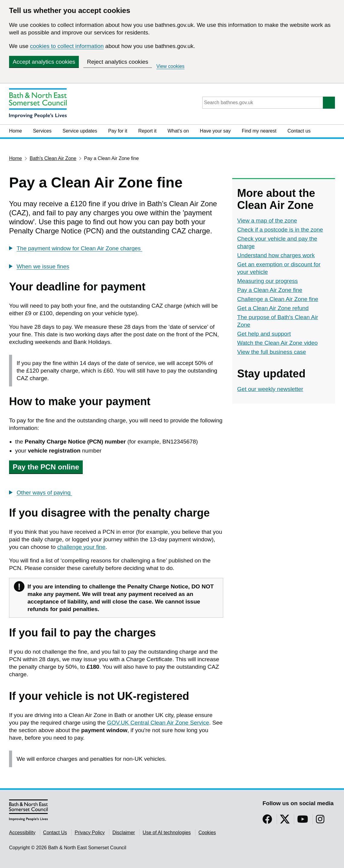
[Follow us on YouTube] (303, 821)
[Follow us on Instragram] (320, 821)
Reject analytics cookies (118, 62)
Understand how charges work (276, 255)
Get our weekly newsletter (270, 389)
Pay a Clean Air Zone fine (270, 290)
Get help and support (264, 334)
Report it (147, 131)
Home (16, 131)
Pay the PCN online (46, 467)
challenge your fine (82, 547)
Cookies (207, 833)
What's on (178, 131)
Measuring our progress (267, 281)
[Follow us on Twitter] (285, 821)
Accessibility (22, 833)
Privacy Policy (90, 833)
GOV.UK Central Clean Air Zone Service (158, 723)
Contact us (299, 131)
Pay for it (118, 131)
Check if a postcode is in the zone (280, 230)
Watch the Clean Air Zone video (277, 343)
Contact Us (55, 833)
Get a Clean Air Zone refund (273, 308)
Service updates (80, 131)
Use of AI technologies (167, 833)
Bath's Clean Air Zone (53, 158)
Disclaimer (124, 833)
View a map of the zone (267, 221)
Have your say (215, 131)
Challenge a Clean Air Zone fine (278, 299)
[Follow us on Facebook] (267, 821)
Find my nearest (259, 131)
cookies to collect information (67, 46)
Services (42, 131)
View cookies (170, 66)
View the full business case (272, 352)
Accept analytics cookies (44, 62)
